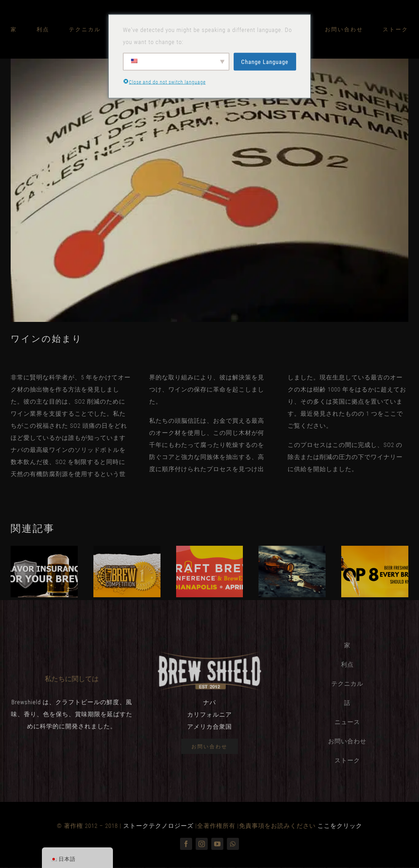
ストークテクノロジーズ (158, 826)
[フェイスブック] (186, 844)
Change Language (265, 61)
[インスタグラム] (202, 844)
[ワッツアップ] (233, 844)
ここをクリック (340, 826)
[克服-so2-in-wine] (209, 190)
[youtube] (217, 844)
